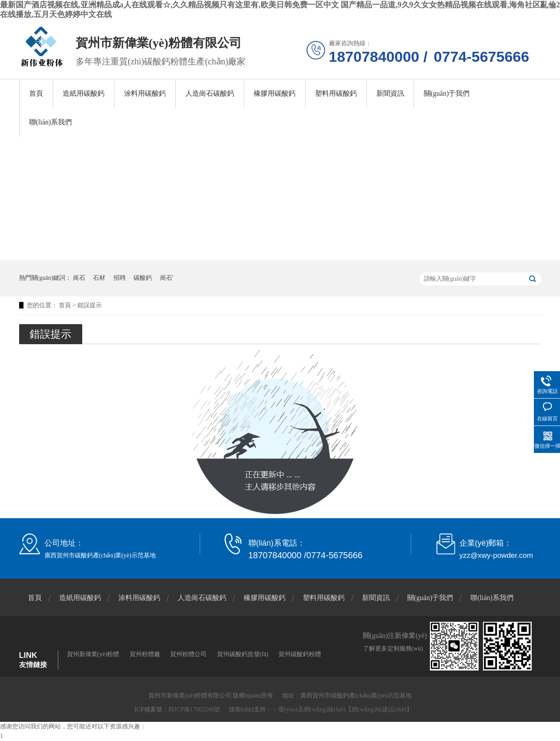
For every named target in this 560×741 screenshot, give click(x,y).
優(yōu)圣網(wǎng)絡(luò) (312, 709)
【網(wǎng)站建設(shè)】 (379, 709)
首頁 (36, 93)
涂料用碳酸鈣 (145, 93)
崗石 (79, 278)
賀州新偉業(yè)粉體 (93, 654)
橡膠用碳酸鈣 (275, 93)
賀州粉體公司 (188, 654)
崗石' (167, 278)
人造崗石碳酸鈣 (210, 93)
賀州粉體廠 (145, 654)
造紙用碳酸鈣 (84, 93)
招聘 (120, 278)
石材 (99, 278)
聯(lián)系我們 (51, 122)
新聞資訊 (390, 93)
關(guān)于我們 (447, 93)
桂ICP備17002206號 (194, 709)
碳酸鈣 (143, 278)
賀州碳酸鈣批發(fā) (243, 654)
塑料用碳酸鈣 (336, 93)
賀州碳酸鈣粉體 (300, 654)
